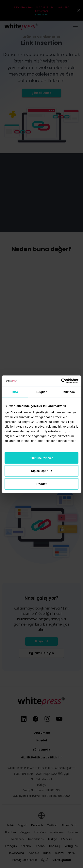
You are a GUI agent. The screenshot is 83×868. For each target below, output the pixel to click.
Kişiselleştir (42, 471)
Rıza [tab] (15, 392)
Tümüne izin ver (41, 458)
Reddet (42, 484)
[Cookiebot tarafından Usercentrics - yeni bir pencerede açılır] (61, 381)
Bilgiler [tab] (41, 392)
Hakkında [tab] (68, 392)
